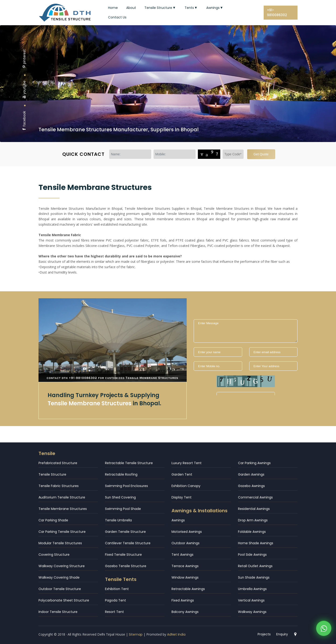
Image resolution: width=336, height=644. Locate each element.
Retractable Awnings (188, 589)
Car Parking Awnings (254, 463)
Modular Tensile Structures (60, 543)
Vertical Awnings (251, 600)
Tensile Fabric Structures (59, 486)
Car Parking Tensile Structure (62, 532)
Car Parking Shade (53, 520)
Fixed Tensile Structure (123, 555)
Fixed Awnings (183, 600)
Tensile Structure (160, 8)
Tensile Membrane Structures (63, 509)
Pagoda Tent (115, 600)
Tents (191, 8)
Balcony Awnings (185, 612)
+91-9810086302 (277, 12)
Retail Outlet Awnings (255, 566)
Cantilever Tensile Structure (128, 543)
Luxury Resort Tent (187, 463)
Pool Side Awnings (252, 555)
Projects (264, 634)
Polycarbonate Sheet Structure (64, 600)
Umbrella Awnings (252, 589)
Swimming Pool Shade (123, 509)
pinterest (24, 59)
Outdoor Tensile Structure (60, 589)
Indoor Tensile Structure (58, 612)
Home (113, 8)
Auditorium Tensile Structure (62, 497)
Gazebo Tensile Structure (126, 566)
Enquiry (282, 634)
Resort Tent (114, 612)
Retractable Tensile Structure (129, 463)
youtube (24, 90)
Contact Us (117, 17)
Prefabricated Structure (58, 463)
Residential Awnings (254, 509)
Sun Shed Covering (120, 497)
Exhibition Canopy (186, 486)
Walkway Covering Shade (59, 577)
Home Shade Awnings (256, 543)
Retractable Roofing (121, 474)
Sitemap (136, 634)
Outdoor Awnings (185, 543)
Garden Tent (182, 474)
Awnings (215, 8)
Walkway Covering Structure (62, 566)
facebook (24, 121)
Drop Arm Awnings (253, 520)
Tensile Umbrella (118, 520)
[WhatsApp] (324, 629)
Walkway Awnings (252, 612)
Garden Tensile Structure (125, 532)
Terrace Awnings (185, 566)
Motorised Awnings (187, 532)
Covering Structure (54, 555)
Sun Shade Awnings (254, 577)
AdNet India (176, 634)
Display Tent (182, 497)
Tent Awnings (182, 555)
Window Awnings (185, 577)
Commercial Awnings (255, 497)
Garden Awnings (251, 474)
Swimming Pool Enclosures (126, 486)
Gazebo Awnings (251, 486)
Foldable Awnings (252, 532)
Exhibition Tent (117, 589)
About (131, 8)
